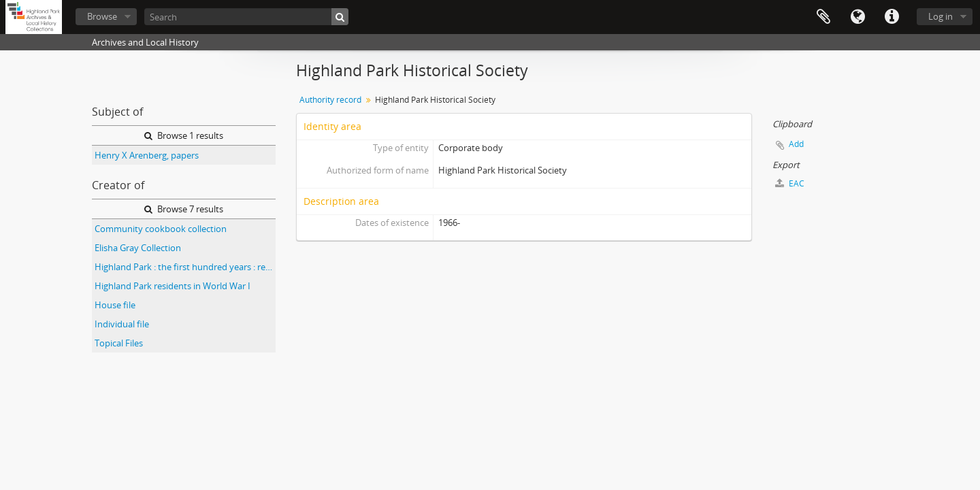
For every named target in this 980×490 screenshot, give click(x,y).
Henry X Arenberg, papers (147, 155)
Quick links (892, 17)
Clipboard (823, 17)
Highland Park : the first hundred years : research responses (185, 267)
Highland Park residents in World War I (173, 286)
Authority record (330, 100)
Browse (102, 16)
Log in (941, 16)
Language (857, 17)
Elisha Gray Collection (138, 248)
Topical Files (119, 343)
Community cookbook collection (161, 229)
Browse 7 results (184, 209)
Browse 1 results (184, 135)
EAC (790, 183)
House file (115, 305)
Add (796, 144)
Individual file (122, 324)
